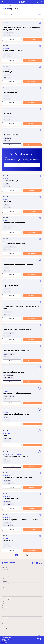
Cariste (3, 602)
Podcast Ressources (6, 626)
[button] (3, 642)
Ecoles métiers (5, 588)
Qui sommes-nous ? (7, 618)
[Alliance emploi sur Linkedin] (37, 563)
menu (4, 2)
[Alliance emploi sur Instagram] (39, 563)
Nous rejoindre (5, 572)
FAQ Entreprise (5, 592)
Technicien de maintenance (8, 610)
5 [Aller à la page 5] (28, 555)
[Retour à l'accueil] (22, 2)
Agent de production (7, 598)
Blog (3, 622)
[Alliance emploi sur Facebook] (33, 563)
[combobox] (17, 14)
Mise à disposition (6, 584)
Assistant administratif (7, 600)
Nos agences (5, 620)
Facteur (3, 604)
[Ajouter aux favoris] (39, 23)
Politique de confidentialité (7, 639)
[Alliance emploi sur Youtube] (35, 563)
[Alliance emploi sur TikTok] (41, 563)
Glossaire (4, 624)
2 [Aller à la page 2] (19, 555)
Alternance (4, 586)
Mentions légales (5, 641)
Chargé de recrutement (7, 606)
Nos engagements (6, 628)
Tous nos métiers (6, 612)
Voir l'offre (12, 39)
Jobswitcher (5, 590)
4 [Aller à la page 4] (25, 555)
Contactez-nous (6, 632)
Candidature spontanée (7, 576)
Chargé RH (4, 608)
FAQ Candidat (5, 578)
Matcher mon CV (6, 574)
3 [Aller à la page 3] (22, 555)
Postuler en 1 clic (32, 39)
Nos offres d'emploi (12, 6)
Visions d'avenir (5, 630)
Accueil (3, 6)
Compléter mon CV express (22, 165)
